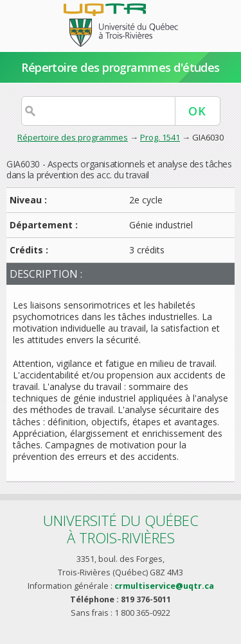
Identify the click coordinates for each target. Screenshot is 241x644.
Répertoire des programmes (73, 137)
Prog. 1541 (160, 137)
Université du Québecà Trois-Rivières (121, 529)
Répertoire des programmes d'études (121, 67)
